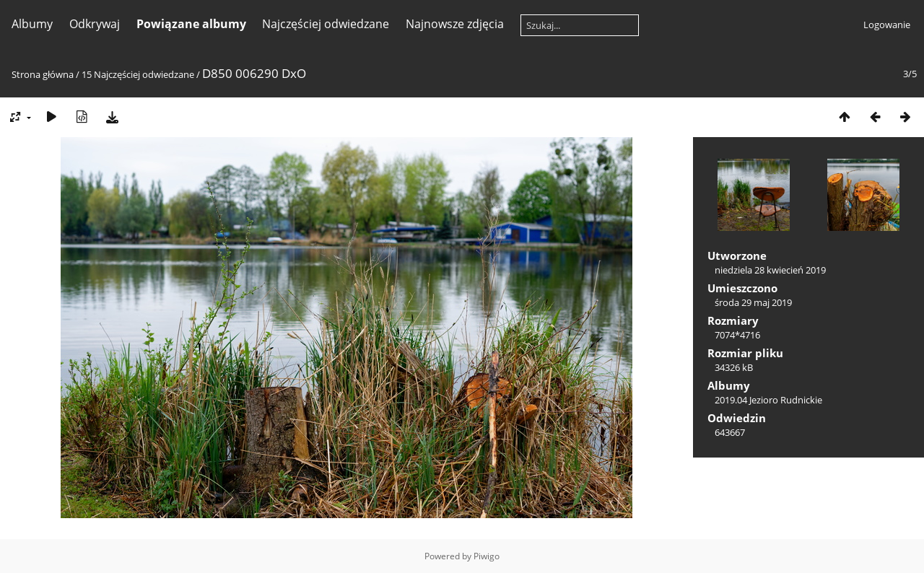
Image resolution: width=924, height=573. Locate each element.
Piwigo (487, 556)
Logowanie (887, 25)
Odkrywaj (95, 24)
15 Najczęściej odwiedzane (138, 74)
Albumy (32, 24)
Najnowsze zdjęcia (455, 24)
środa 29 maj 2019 (753, 302)
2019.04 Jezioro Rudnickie (768, 400)
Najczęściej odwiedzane (326, 24)
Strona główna (43, 74)
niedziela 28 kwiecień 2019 (770, 270)
